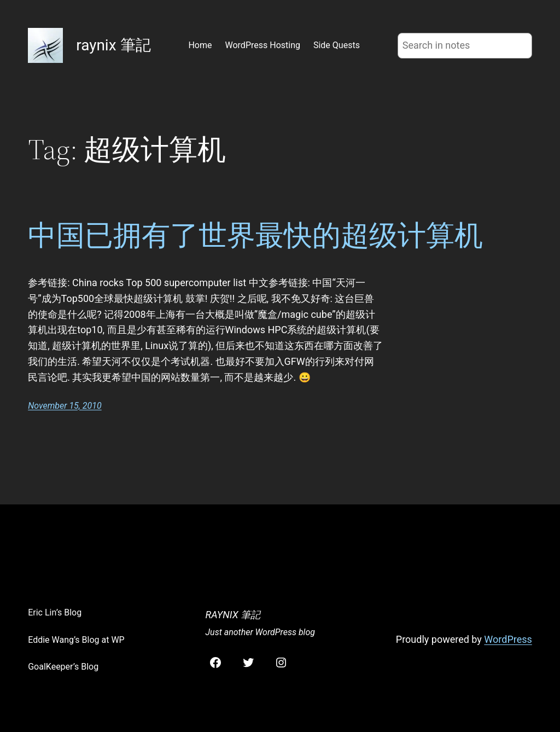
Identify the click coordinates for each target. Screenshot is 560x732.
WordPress (508, 639)
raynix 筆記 (113, 45)
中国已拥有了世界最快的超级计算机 (255, 235)
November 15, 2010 (65, 406)
